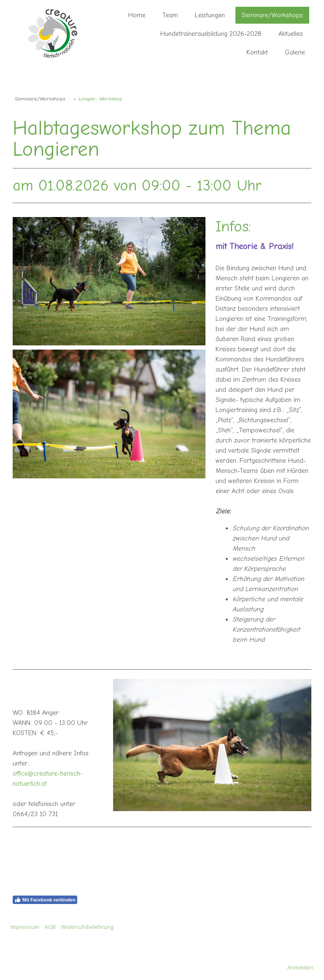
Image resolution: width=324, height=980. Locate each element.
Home (137, 15)
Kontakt (257, 52)
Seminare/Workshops (272, 15)
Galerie (295, 52)
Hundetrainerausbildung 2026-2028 (211, 34)
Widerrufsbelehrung (87, 927)
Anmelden (300, 967)
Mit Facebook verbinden (45, 900)
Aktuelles (291, 34)
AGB (50, 927)
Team (170, 15)
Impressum (25, 927)
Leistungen (210, 15)
